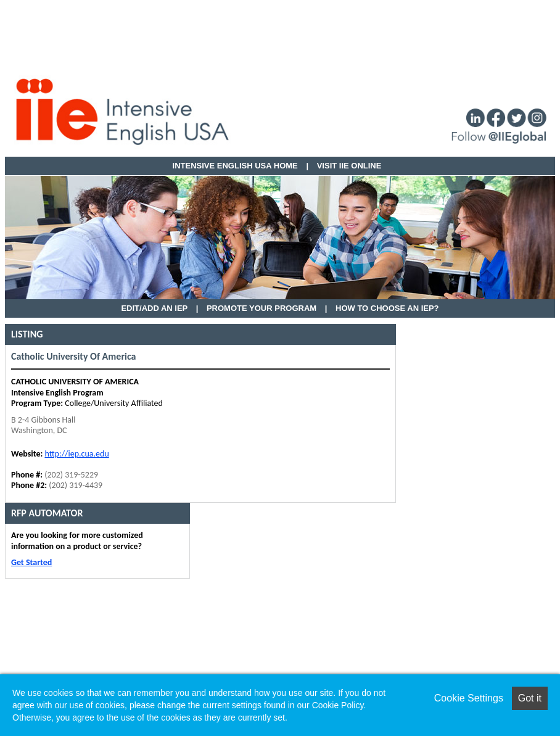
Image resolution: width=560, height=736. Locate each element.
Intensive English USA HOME (235, 166)
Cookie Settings (469, 698)
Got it (530, 698)
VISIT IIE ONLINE (349, 166)
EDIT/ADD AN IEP (154, 308)
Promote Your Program (261, 308)
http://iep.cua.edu (76, 454)
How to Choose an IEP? (387, 308)
